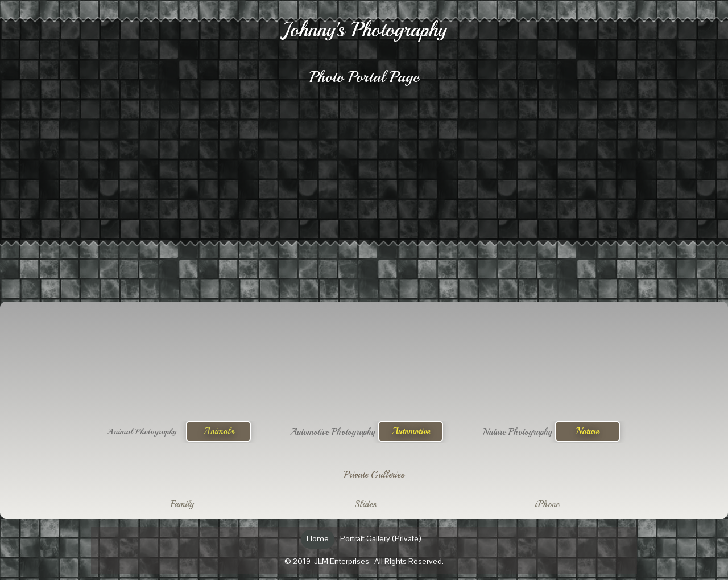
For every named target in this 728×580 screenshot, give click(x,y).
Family (182, 504)
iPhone (547, 504)
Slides (365, 504)
